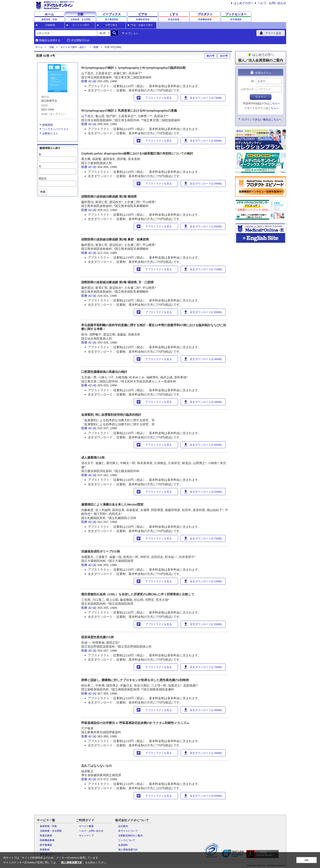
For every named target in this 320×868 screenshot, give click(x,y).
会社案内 (123, 826)
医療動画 (45, 850)
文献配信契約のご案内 (130, 836)
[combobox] (66, 33)
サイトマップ (86, 836)
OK (307, 860)
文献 (51, 47)
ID (253, 81)
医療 (96, 47)
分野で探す (111, 25)
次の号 (224, 56)
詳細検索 (50, 25)
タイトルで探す (81, 25)
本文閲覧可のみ (80, 40)
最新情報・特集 (48, 826)
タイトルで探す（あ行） (74, 47)
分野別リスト (50, 134)
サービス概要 (86, 826)
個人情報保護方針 (128, 850)
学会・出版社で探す (142, 25)
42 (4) (93, 81)
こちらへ (275, 103)
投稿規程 (48, 125)
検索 (43, 192)
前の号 (211, 56)
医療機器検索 (47, 840)
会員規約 (123, 845)
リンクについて (127, 840)
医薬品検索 (46, 836)
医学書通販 (46, 845)
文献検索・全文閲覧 (51, 831)
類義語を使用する (50, 40)
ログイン (261, 97)
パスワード (247, 89)
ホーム (39, 47)
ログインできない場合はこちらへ (262, 119)
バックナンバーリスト (56, 129)
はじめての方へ (244, 3)
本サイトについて (128, 831)
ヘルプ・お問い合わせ (272, 3)
